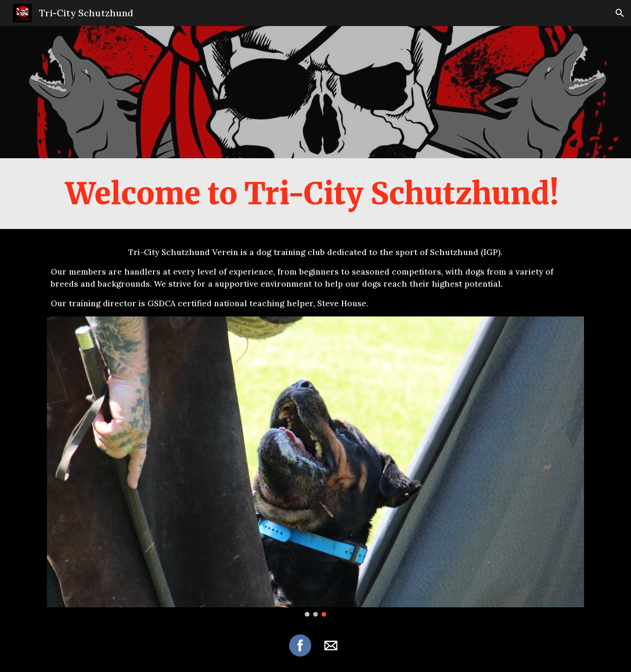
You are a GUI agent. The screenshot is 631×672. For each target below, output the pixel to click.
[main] (315, 194)
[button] (620, 13)
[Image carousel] (315, 467)
